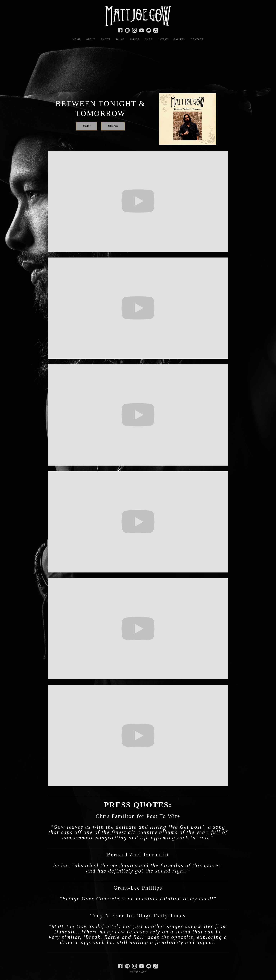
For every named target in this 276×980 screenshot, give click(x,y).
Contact (197, 39)
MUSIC (120, 39)
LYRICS (135, 39)
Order (87, 126)
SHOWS (106, 39)
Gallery (179, 39)
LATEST (163, 39)
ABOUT (91, 39)
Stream (113, 126)
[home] (138, 14)
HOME (77, 39)
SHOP (149, 39)
